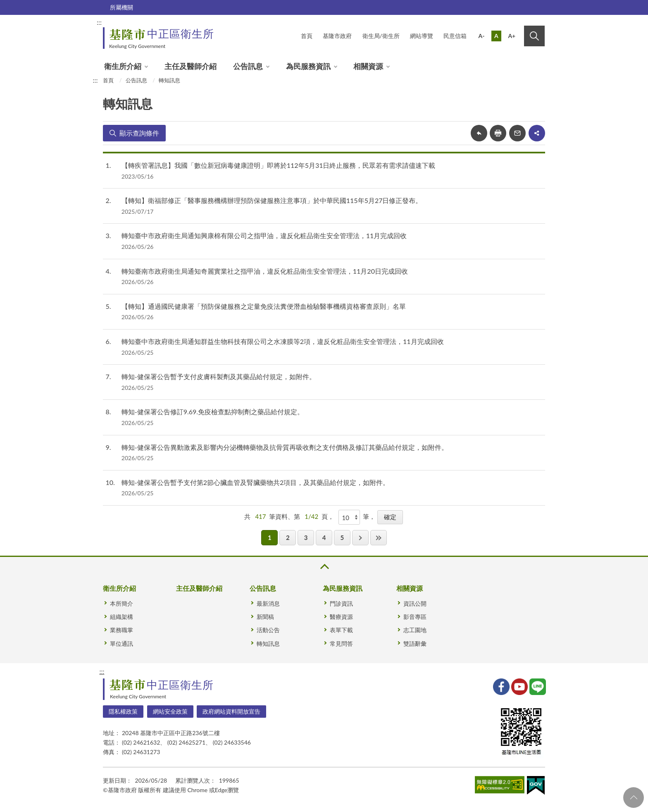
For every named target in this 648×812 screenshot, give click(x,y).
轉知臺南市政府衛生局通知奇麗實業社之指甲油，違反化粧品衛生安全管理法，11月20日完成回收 (265, 271)
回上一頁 (479, 133)
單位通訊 (121, 644)
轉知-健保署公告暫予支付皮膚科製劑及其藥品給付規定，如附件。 (219, 376)
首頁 (307, 36)
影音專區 (415, 617)
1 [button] (270, 537)
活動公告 (268, 630)
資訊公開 (415, 603)
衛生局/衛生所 (381, 36)
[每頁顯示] (349, 517)
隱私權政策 (123, 711)
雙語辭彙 (415, 644)
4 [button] (324, 537)
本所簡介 (121, 603)
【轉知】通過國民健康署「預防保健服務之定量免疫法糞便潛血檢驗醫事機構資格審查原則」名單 (264, 306)
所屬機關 (121, 7)
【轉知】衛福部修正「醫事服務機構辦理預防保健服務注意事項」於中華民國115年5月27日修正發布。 (272, 200)
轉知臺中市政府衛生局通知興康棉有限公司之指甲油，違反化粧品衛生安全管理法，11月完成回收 (264, 235)
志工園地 (415, 630)
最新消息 (268, 603)
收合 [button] (324, 567)
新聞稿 (265, 617)
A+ (512, 36)
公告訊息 (248, 66)
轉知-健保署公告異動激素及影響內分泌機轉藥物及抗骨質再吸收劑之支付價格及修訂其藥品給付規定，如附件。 (285, 447)
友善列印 (498, 133)
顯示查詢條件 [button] (139, 133)
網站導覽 (422, 36)
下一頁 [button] (360, 538)
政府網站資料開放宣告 (231, 711)
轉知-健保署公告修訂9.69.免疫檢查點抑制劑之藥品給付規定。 (213, 412)
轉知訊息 (169, 80)
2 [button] (288, 537)
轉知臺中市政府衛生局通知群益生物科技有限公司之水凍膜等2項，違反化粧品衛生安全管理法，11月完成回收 (283, 341)
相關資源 (368, 66)
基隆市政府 (337, 36)
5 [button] (342, 537)
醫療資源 (341, 617)
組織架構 (121, 617)
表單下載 (341, 630)
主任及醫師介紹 (191, 66)
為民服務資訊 (308, 66)
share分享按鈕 (537, 133)
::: (99, 22)
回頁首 (634, 798)
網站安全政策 (170, 711)
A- (482, 36)
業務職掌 (121, 630)
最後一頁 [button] (379, 538)
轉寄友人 (517, 133)
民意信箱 (455, 36)
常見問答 (341, 644)
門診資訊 (341, 603)
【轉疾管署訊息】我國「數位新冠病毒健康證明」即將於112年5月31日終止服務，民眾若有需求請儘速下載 (279, 165)
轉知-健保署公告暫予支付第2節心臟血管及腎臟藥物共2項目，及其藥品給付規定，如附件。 (256, 482)
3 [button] (306, 537)
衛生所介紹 (123, 66)
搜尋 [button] (534, 36)
